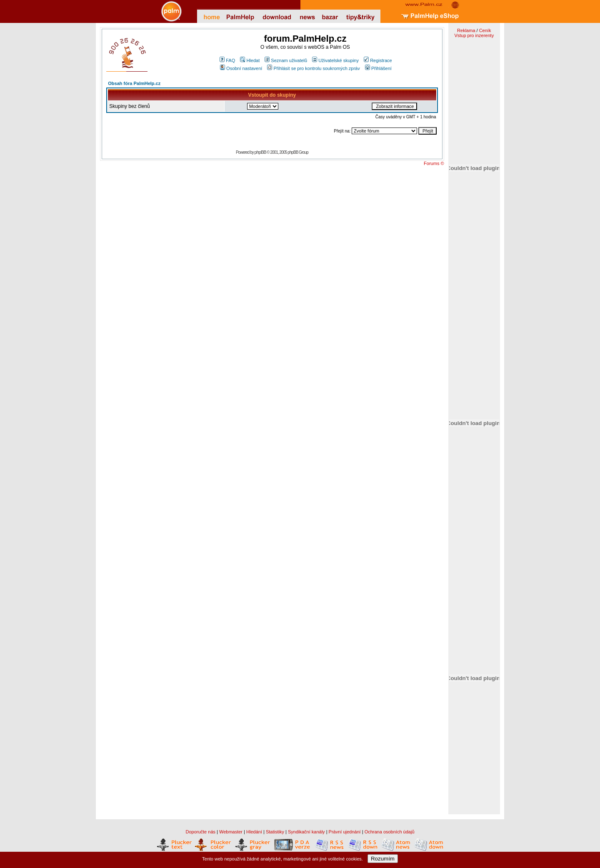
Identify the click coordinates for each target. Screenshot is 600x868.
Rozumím (383, 859)
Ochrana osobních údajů (390, 832)
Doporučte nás (200, 832)
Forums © (434, 163)
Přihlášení (378, 68)
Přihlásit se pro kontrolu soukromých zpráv (313, 68)
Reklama (466, 30)
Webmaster (231, 832)
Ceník (485, 30)
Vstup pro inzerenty (474, 35)
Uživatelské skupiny (335, 60)
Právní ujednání (345, 832)
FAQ (227, 60)
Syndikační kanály (306, 832)
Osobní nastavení (241, 68)
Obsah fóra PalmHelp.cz (134, 83)
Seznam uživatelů (286, 60)
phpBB (260, 152)
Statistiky (275, 832)
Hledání (254, 832)
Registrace (378, 60)
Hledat (250, 60)
